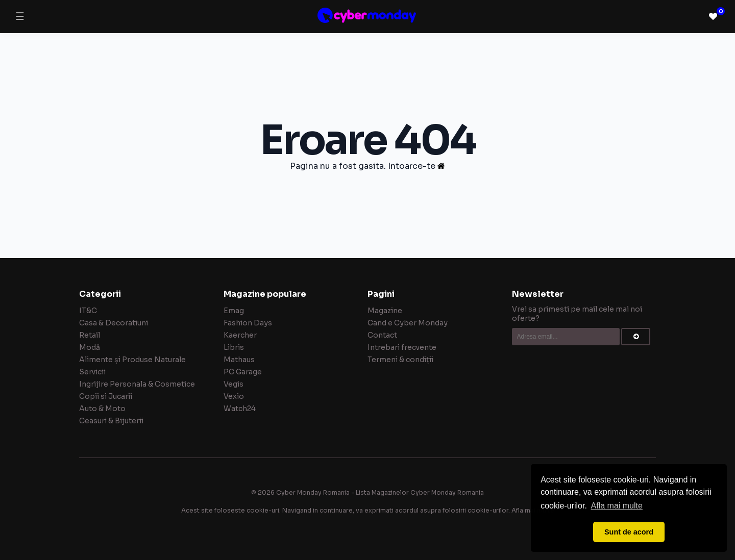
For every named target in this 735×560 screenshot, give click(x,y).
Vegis (234, 384)
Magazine (385, 311)
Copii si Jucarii (106, 396)
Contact (382, 335)
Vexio (234, 396)
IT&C (88, 311)
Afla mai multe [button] (617, 506)
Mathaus (239, 360)
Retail (90, 335)
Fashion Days (248, 323)
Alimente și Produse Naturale (132, 360)
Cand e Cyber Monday (408, 323)
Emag (234, 311)
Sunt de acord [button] (629, 532)
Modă (90, 347)
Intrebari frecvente (402, 347)
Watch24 (240, 409)
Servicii (92, 372)
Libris (234, 347)
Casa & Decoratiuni (114, 323)
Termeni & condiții (400, 360)
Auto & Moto (102, 409)
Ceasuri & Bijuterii (111, 421)
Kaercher (240, 335)
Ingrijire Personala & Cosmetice (137, 384)
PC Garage (243, 372)
